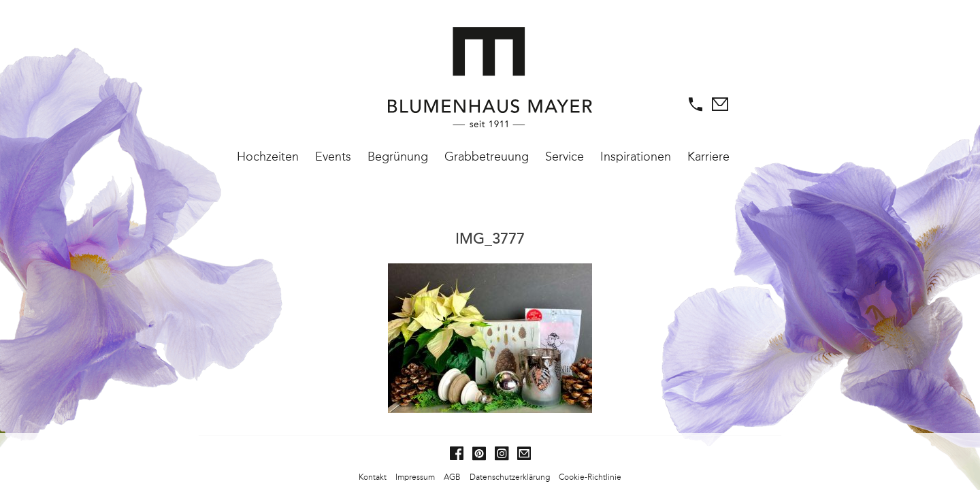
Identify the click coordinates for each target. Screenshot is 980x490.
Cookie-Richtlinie (590, 477)
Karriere (708, 157)
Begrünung (398, 157)
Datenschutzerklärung (510, 477)
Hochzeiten (268, 157)
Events (333, 157)
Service (565, 157)
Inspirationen (636, 157)
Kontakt (373, 477)
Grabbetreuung (487, 157)
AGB (452, 477)
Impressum (415, 477)
